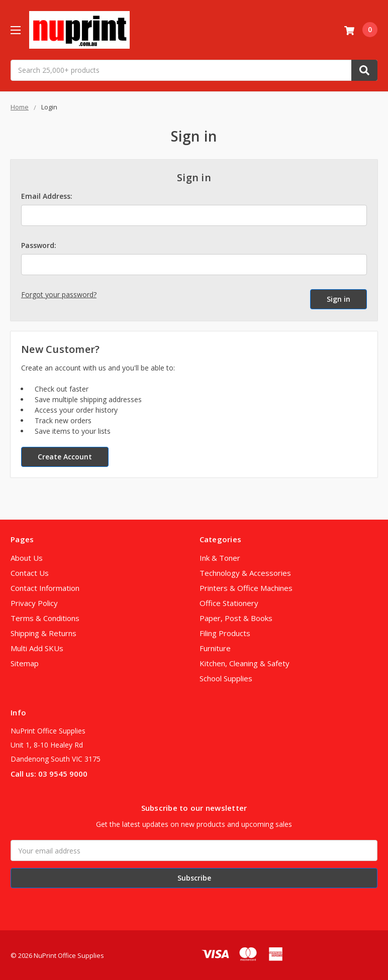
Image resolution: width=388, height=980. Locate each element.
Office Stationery (229, 602)
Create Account (65, 456)
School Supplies (226, 677)
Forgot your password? (59, 294)
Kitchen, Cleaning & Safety (245, 662)
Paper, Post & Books (236, 617)
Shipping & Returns (43, 632)
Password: (39, 245)
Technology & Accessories (245, 572)
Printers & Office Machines (246, 587)
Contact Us (30, 572)
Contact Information (45, 587)
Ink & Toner (220, 557)
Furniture (215, 647)
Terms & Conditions (45, 617)
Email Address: (47, 196)
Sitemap (25, 662)
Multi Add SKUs (37, 647)
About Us (27, 557)
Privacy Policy (34, 602)
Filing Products (225, 632)
